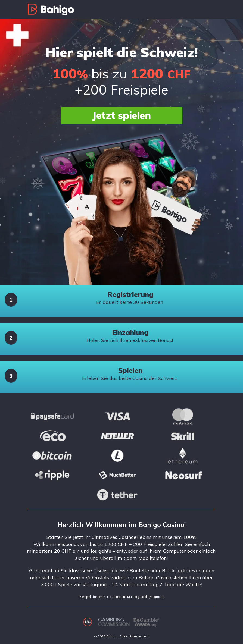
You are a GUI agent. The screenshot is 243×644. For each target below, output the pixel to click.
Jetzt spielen (121, 115)
